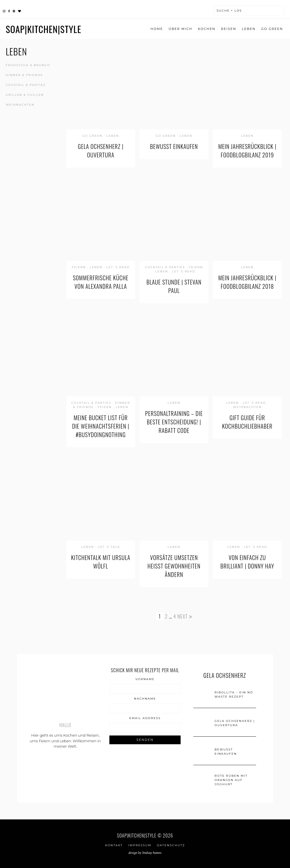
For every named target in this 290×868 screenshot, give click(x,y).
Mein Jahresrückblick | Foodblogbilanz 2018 (247, 282)
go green (272, 29)
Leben (249, 29)
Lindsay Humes (152, 853)
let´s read (118, 267)
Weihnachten (20, 105)
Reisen (229, 29)
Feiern (79, 267)
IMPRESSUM (140, 845)
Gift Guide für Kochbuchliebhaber (247, 422)
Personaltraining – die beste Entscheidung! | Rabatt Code (174, 422)
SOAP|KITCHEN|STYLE (43, 29)
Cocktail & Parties (26, 85)
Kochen (207, 29)
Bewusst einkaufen (174, 146)
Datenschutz (171, 845)
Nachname (145, 699)
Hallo (65, 725)
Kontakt (114, 845)
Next (185, 616)
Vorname (145, 679)
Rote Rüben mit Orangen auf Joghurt (231, 780)
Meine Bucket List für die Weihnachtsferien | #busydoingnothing (101, 426)
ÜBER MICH (181, 29)
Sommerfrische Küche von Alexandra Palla (101, 282)
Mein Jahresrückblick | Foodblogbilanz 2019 (247, 151)
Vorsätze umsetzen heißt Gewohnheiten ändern (174, 566)
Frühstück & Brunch (28, 65)
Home (157, 29)
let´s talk (109, 547)
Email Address (145, 718)
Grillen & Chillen (25, 95)
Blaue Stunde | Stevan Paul (174, 286)
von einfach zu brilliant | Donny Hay (247, 562)
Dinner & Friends (24, 75)
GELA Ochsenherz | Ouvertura (101, 151)
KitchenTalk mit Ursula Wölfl (101, 562)
